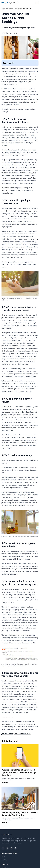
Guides (4, 9)
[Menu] (37, 2)
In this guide (20, 63)
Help (3, 857)
